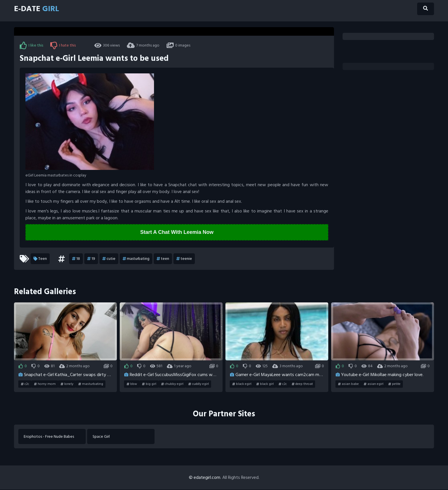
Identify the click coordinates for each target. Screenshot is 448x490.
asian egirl (374, 384)
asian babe (348, 384)
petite (394, 384)
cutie (109, 259)
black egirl (242, 384)
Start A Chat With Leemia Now (177, 232)
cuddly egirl (199, 384)
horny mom (45, 384)
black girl (265, 384)
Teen (40, 259)
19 (91, 259)
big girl (149, 384)
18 (76, 259)
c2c (25, 384)
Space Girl (101, 437)
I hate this (63, 45)
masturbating (136, 259)
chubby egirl (172, 384)
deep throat (302, 384)
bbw (132, 384)
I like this (31, 45)
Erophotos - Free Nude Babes (49, 437)
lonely (67, 384)
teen (163, 259)
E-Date (39, 9)
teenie (184, 259)
